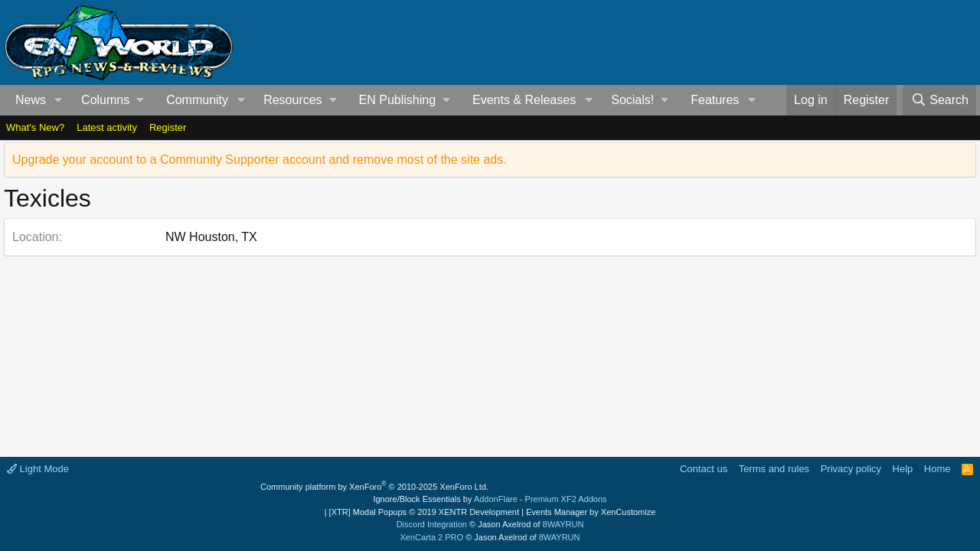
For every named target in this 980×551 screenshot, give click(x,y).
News (31, 100)
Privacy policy (851, 469)
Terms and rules (774, 469)
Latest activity (107, 127)
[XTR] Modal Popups (424, 512)
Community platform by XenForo (374, 487)
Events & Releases (524, 100)
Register (168, 127)
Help (903, 469)
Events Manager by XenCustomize (591, 512)
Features (715, 100)
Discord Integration (432, 524)
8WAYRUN (563, 524)
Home (938, 469)
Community (197, 100)
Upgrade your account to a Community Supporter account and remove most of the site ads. (260, 160)
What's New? (35, 127)
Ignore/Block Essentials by (490, 499)
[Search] (939, 100)
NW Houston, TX (211, 237)
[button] (59, 100)
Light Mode (38, 469)
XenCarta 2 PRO (432, 537)
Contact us (704, 469)
